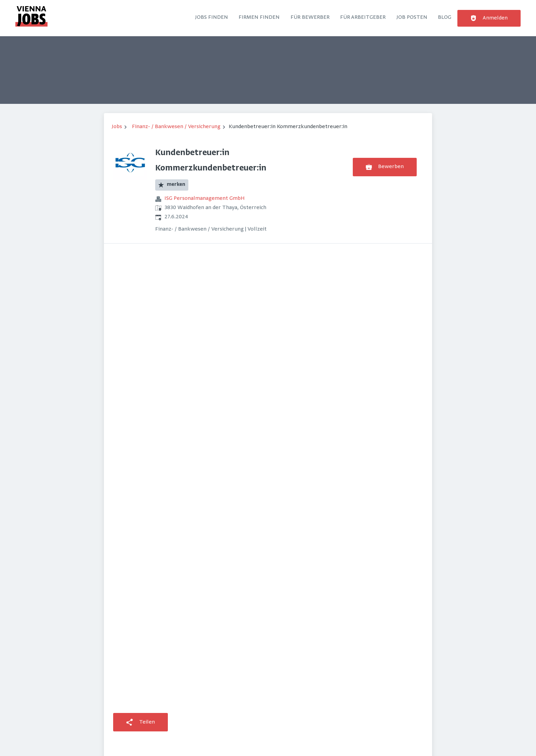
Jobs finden (212, 17)
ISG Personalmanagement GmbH (205, 198)
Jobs (117, 127)
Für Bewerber (310, 17)
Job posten (412, 17)
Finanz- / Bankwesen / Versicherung (176, 127)
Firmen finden (259, 17)
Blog (445, 17)
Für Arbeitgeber (363, 17)
